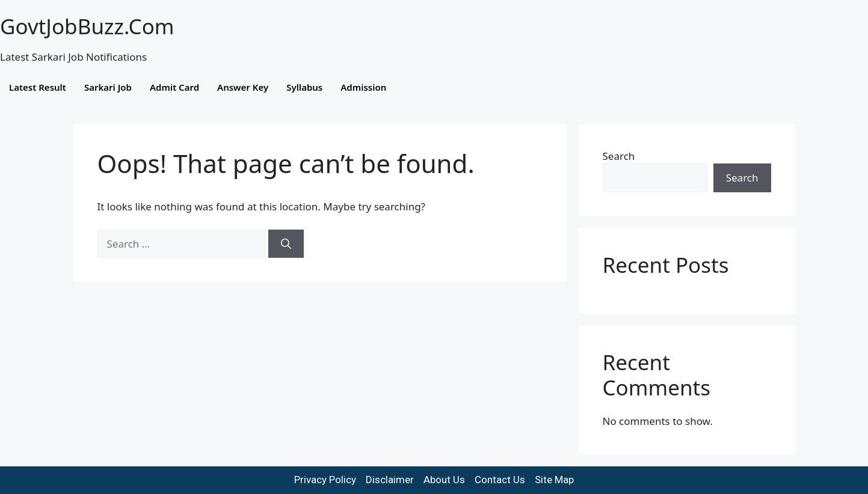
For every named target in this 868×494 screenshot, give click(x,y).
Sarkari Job (108, 87)
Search (619, 156)
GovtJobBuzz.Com (87, 26)
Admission (363, 87)
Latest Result (38, 87)
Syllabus (304, 87)
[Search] (286, 244)
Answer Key (243, 87)
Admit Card (174, 87)
